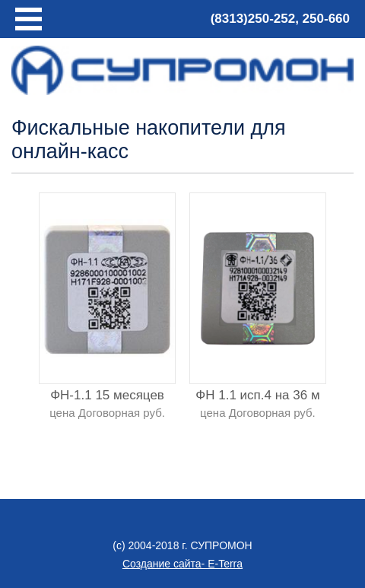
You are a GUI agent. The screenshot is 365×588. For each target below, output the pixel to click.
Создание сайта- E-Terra (182, 564)
